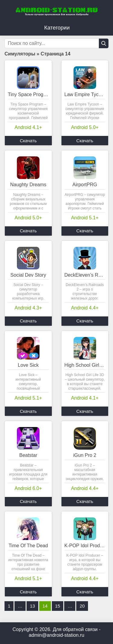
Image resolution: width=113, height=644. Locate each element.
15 (58, 606)
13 (32, 606)
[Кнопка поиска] (104, 43)
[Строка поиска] (56, 43)
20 (82, 606)
